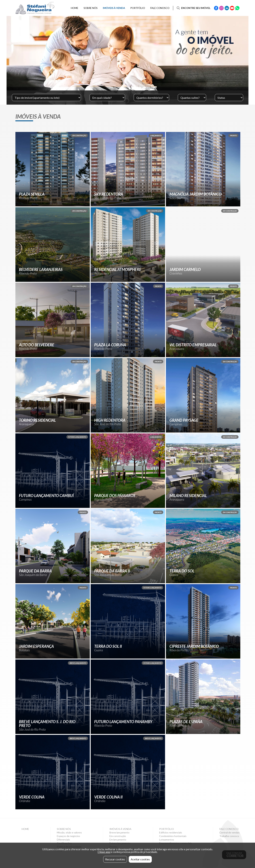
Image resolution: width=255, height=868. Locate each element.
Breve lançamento (119, 833)
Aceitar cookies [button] (140, 859)
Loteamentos (167, 840)
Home (75, 8)
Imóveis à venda (114, 8)
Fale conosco (160, 8)
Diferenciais (63, 840)
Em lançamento (118, 840)
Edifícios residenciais (171, 833)
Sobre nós (91, 8)
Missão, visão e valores (69, 833)
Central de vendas (229, 833)
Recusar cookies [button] (115, 859)
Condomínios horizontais (173, 836)
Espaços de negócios (68, 836)
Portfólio (138, 8)
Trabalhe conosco (229, 836)
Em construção (118, 836)
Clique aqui (104, 852)
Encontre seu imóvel (196, 8)
